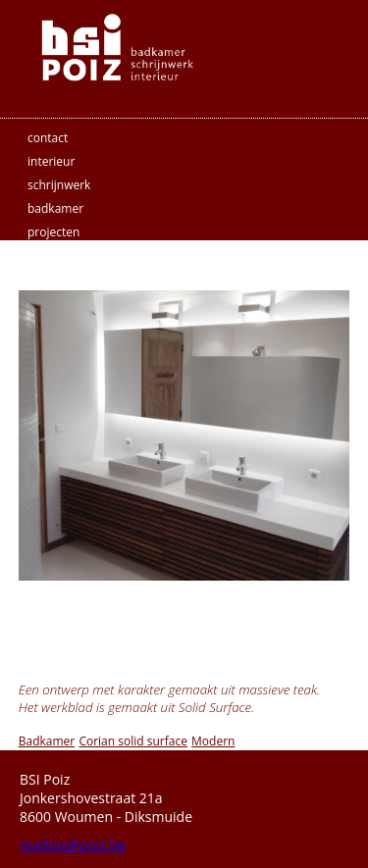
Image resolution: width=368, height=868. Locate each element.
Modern (213, 741)
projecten (53, 232)
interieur (51, 161)
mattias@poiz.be (73, 845)
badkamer (55, 208)
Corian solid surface (132, 741)
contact (48, 138)
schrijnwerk (59, 185)
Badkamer (47, 741)
